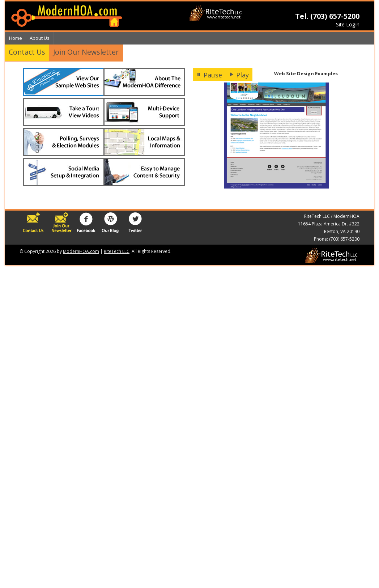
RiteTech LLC (117, 251)
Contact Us (27, 52)
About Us (40, 38)
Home (16, 38)
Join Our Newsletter (86, 52)
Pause (209, 75)
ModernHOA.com (81, 251)
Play (239, 75)
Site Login (348, 24)
